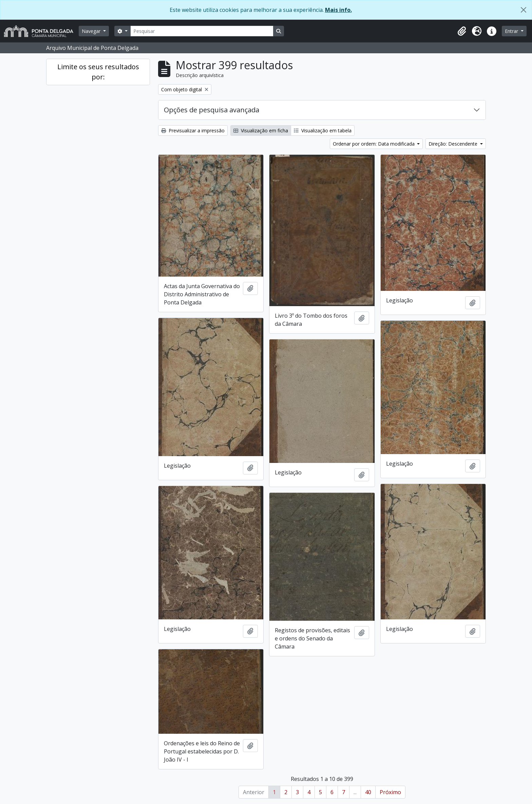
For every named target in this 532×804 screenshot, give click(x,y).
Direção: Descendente (454, 144)
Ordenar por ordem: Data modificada (374, 144)
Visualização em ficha (261, 130)
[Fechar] (524, 10)
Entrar (512, 31)
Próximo (390, 792)
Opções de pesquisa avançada (212, 110)
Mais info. (338, 10)
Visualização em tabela (323, 130)
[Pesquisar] (202, 31)
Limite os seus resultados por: (98, 72)
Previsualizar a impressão (193, 130)
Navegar (92, 31)
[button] (462, 31)
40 (368, 792)
